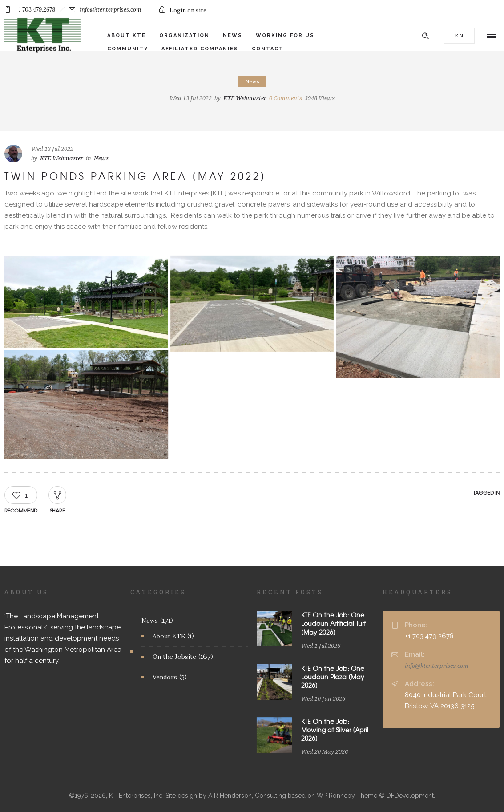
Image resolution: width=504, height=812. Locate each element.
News (233, 35)
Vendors (165, 677)
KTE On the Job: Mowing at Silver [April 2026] (335, 730)
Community (128, 49)
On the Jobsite (174, 657)
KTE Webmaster (245, 98)
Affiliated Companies (200, 49)
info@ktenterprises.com (437, 666)
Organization (184, 35)
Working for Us (285, 35)
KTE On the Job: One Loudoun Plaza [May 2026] (333, 677)
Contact (268, 49)
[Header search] (425, 35)
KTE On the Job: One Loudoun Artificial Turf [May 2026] (333, 623)
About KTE (127, 35)
